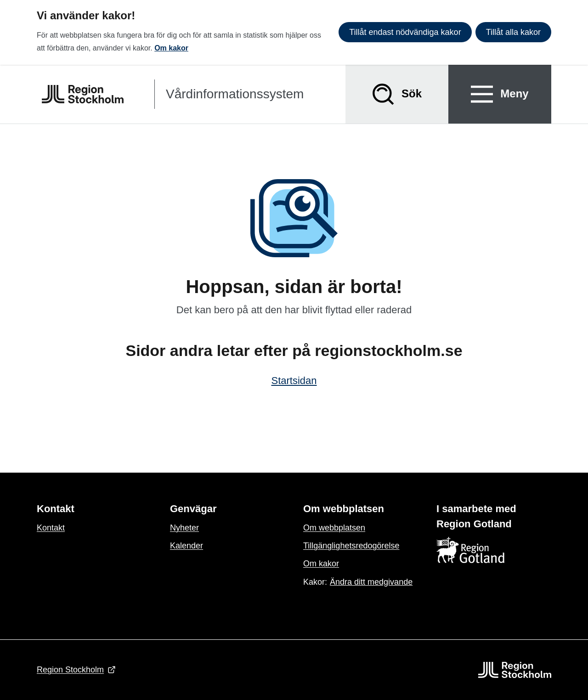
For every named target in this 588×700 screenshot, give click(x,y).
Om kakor (171, 48)
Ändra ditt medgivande (371, 582)
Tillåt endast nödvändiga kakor (405, 32)
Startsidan (294, 381)
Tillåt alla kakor (513, 32)
